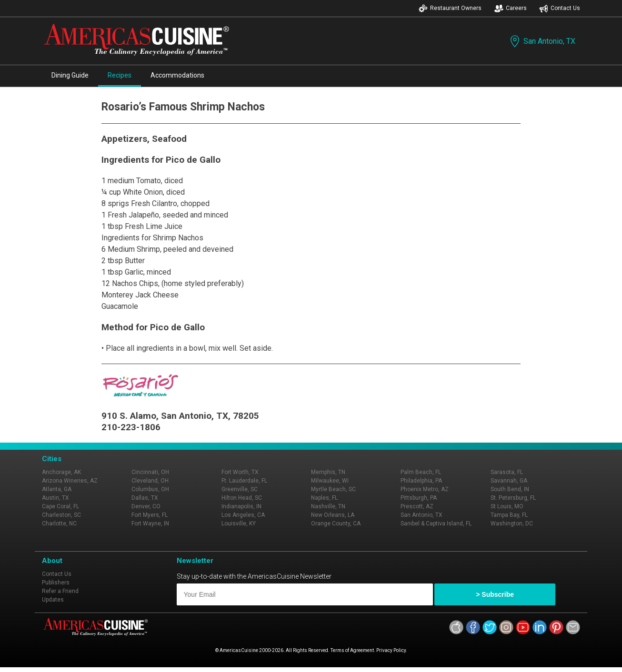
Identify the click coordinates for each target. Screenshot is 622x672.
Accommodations (177, 75)
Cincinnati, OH (150, 472)
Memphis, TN (328, 472)
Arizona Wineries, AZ (70, 481)
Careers (511, 8)
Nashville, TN (328, 506)
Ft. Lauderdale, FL (244, 481)
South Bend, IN (510, 489)
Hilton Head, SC (242, 498)
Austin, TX (55, 498)
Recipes (120, 75)
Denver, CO (146, 506)
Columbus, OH (150, 489)
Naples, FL (324, 498)
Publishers (56, 583)
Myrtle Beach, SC (333, 489)
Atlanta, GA (57, 489)
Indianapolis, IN (241, 506)
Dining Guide (70, 75)
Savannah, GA (509, 481)
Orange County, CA (336, 524)
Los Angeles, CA (243, 515)
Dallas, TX (145, 498)
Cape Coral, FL (60, 506)
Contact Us (560, 8)
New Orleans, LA (333, 515)
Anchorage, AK (61, 472)
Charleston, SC (61, 515)
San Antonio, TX (542, 41)
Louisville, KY (239, 524)
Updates (53, 600)
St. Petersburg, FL (513, 498)
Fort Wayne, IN (150, 524)
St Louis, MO (507, 506)
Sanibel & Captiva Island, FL (436, 524)
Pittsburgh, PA (419, 498)
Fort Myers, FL (150, 515)
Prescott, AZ (417, 506)
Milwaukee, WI (330, 481)
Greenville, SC (240, 489)
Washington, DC (512, 524)
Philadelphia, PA (421, 481)
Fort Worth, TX (240, 472)
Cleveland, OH (150, 481)
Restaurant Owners (450, 8)
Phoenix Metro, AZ (425, 489)
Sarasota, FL (507, 472)
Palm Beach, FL (421, 472)
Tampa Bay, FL (509, 515)
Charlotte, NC (59, 524)
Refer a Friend (60, 591)
